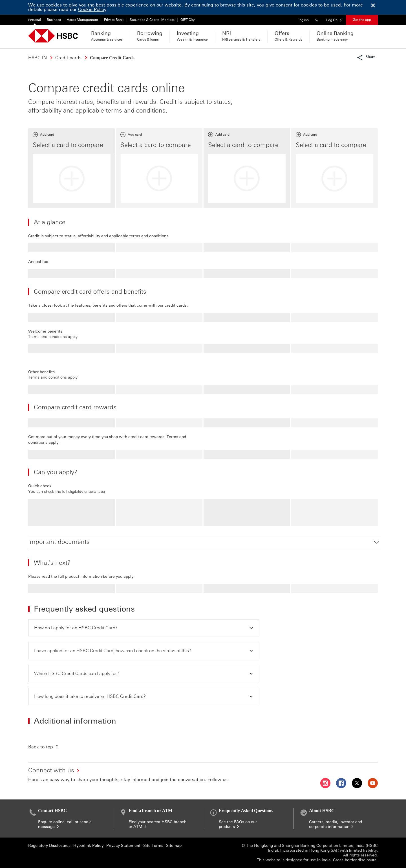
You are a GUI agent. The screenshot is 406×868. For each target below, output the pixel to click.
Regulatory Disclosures (49, 846)
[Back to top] (44, 747)
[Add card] (72, 179)
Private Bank (114, 20)
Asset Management (82, 20)
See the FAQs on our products (238, 824)
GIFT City (187, 20)
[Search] (317, 20)
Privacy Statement (123, 846)
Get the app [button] (362, 20)
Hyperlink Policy (88, 846)
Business (54, 20)
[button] (334, 20)
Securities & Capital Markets (152, 20)
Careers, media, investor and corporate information (336, 824)
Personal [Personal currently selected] (35, 20)
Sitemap (174, 846)
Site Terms (153, 846)
